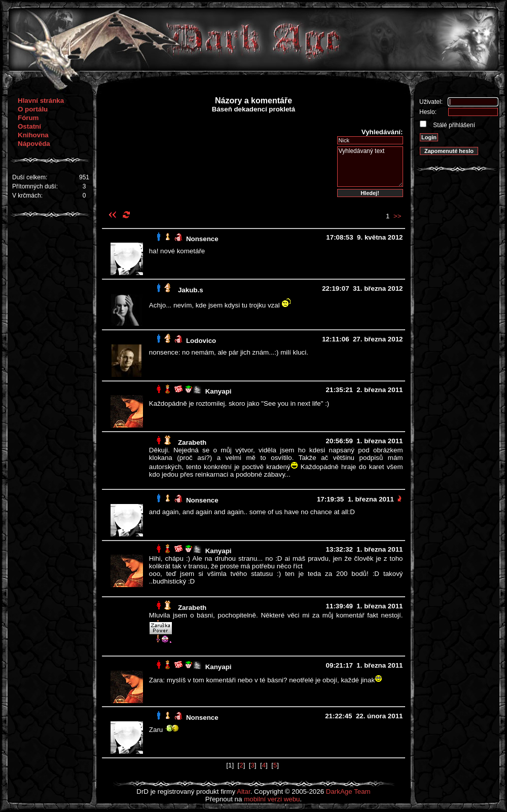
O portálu (33, 109)
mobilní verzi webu (272, 799)
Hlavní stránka (41, 101)
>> (397, 216)
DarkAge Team (348, 791)
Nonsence (202, 239)
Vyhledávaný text (370, 167)
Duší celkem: (30, 177)
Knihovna (33, 135)
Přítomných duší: (35, 186)
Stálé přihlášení (453, 125)
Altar (244, 791)
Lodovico (201, 341)
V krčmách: (27, 196)
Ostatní (29, 126)
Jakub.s (191, 290)
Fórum (28, 118)
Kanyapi (219, 391)
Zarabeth (192, 442)
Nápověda (34, 144)
